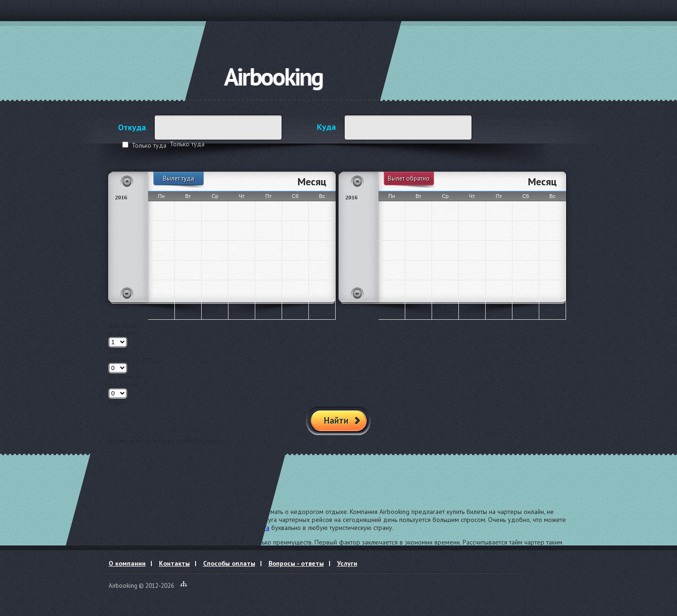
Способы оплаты (229, 563)
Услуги (347, 563)
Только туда (149, 145)
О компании (127, 563)
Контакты (174, 563)
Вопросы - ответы (296, 563)
